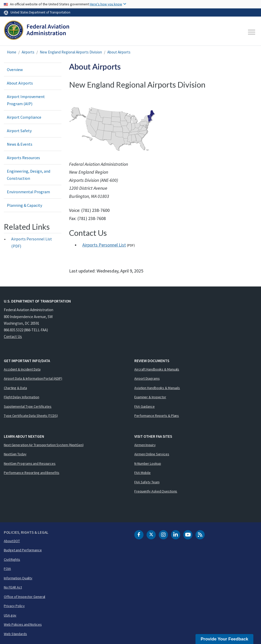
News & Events (20, 144)
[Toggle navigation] (252, 32)
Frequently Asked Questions (156, 491)
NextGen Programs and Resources (30, 463)
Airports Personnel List (104, 245)
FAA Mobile (142, 473)
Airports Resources (23, 158)
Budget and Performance (23, 550)
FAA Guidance (145, 406)
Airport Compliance (24, 117)
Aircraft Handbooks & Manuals (157, 369)
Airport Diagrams (147, 378)
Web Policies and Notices (23, 624)
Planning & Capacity (24, 205)
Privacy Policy (14, 606)
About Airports (119, 52)
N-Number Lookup (148, 463)
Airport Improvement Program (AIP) (26, 100)
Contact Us (13, 337)
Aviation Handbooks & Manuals (157, 388)
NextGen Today (15, 454)
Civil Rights (12, 559)
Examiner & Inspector (150, 397)
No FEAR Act (13, 587)
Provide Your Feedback (224, 639)
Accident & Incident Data (22, 369)
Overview (15, 70)
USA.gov (10, 615)
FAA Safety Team (147, 482)
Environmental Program (28, 192)
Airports (28, 52)
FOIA (7, 569)
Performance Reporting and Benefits (32, 473)
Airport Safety (19, 131)
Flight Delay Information (22, 397)
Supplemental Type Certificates (28, 406)
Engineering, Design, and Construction (29, 175)
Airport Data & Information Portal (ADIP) (33, 378)
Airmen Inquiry (145, 445)
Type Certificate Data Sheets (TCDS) (31, 416)
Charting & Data (15, 388)
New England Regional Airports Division (71, 52)
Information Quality (18, 578)
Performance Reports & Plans (157, 416)
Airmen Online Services (152, 454)
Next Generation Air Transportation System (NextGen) (44, 445)
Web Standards (15, 634)
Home (12, 52)
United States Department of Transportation (40, 12)
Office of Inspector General (24, 597)
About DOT (12, 541)
